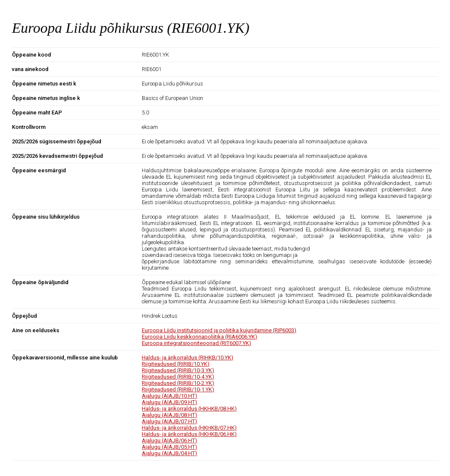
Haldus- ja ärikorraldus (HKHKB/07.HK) (189, 428)
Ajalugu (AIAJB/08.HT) (169, 415)
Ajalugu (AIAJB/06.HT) (169, 440)
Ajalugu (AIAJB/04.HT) (169, 453)
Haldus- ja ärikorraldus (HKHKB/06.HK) (189, 434)
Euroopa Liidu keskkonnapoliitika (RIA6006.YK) (199, 337)
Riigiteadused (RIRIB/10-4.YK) (178, 377)
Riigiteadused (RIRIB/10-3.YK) (178, 370)
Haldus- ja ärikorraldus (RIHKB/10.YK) (188, 358)
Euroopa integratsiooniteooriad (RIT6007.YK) (196, 343)
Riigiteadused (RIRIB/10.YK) (176, 364)
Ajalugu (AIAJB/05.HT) (169, 447)
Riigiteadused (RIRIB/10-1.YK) (178, 389)
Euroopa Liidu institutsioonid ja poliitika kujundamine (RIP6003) (219, 330)
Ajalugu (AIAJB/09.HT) (169, 402)
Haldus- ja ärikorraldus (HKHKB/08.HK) (189, 409)
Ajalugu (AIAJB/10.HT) (169, 396)
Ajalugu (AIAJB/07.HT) (169, 421)
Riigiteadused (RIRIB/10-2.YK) (178, 383)
